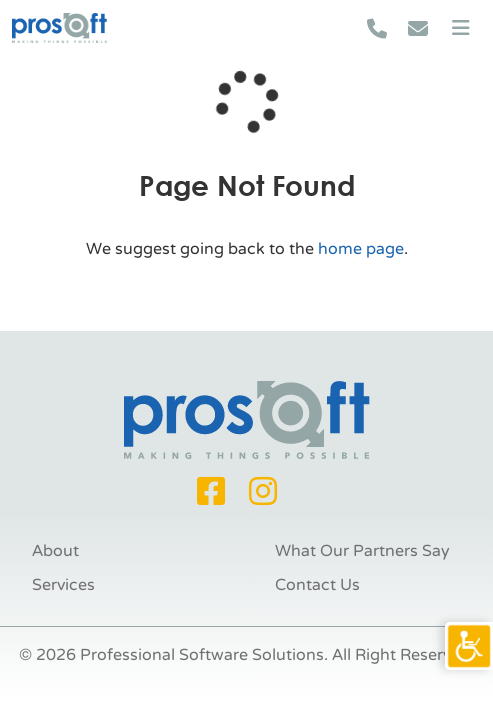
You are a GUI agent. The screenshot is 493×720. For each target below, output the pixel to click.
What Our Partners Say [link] (362, 551)
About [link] (55, 551)
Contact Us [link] (317, 585)
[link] (469, 646)
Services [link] (63, 585)
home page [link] (361, 249)
